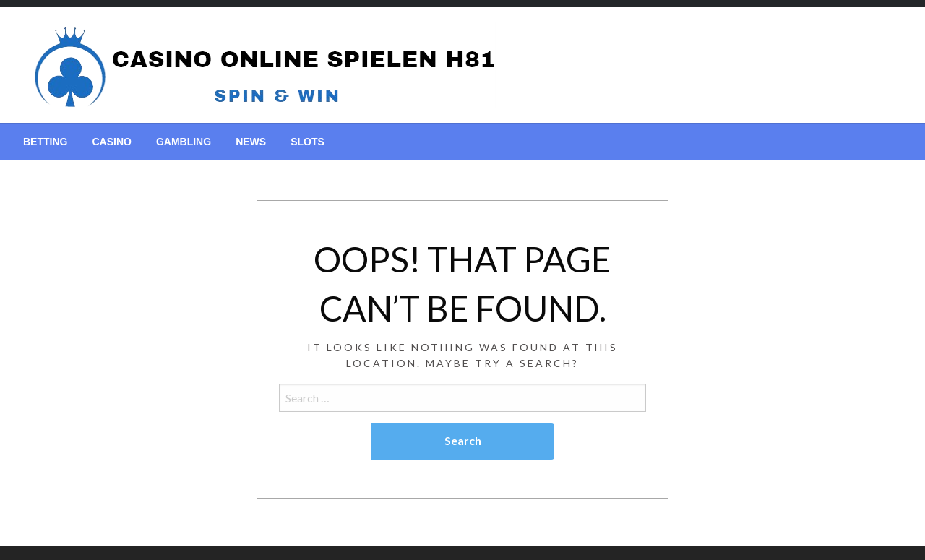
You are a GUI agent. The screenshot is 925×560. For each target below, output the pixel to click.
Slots (307, 142)
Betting (45, 142)
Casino (111, 142)
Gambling (184, 142)
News (251, 142)
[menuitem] (45, 142)
